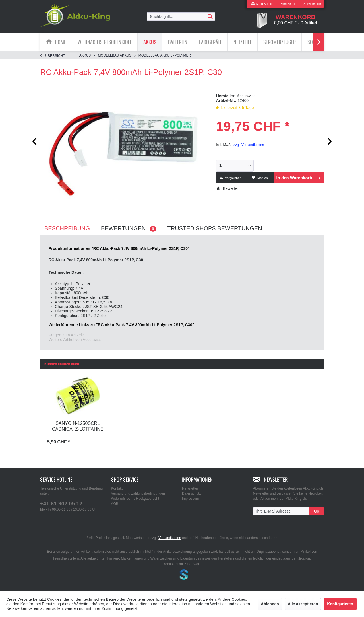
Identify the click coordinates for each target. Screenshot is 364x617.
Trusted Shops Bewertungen (215, 228)
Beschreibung (67, 228)
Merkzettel (288, 4)
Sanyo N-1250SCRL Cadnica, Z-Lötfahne (78, 426)
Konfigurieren (340, 604)
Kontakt (117, 488)
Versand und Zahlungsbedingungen (138, 493)
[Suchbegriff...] (181, 17)
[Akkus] (150, 42)
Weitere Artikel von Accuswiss (75, 340)
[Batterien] (178, 42)
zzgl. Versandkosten (249, 145)
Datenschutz (192, 493)
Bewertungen (129, 228)
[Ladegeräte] (210, 42)
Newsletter (190, 488)
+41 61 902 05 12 (61, 504)
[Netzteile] (243, 42)
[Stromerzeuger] (280, 42)
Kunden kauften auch (62, 364)
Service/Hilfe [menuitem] (312, 4)
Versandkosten (170, 538)
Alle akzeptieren (303, 604)
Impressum (190, 499)
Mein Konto (262, 4)
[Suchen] (210, 16)
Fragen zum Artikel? (66, 335)
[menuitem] (262, 4)
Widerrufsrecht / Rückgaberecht (135, 499)
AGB (115, 504)
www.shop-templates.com (182, 575)
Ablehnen (270, 604)
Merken (260, 178)
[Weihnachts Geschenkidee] (105, 42)
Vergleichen (231, 178)
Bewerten (228, 188)
